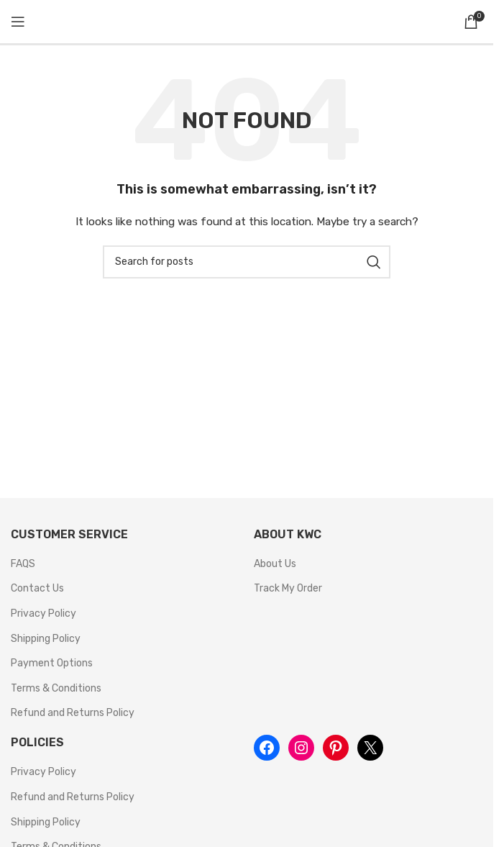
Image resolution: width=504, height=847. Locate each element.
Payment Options (52, 663)
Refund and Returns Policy (73, 713)
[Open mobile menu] (18, 22)
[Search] (247, 262)
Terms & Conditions (56, 688)
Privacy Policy (43, 613)
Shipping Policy (46, 639)
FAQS (23, 564)
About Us (275, 564)
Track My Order (288, 588)
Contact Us (37, 588)
